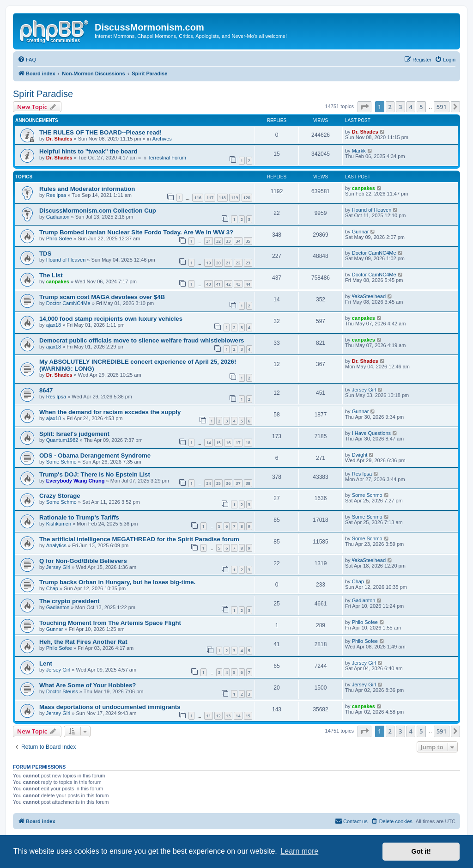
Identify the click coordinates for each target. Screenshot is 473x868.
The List (51, 275)
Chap (52, 588)
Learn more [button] (299, 851)
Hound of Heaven (372, 210)
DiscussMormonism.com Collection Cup (98, 211)
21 (228, 263)
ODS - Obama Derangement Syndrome (95, 455)
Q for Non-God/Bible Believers (83, 561)
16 (228, 443)
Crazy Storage (60, 496)
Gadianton (58, 217)
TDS (45, 254)
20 (218, 263)
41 (218, 284)
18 (248, 443)
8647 (46, 390)
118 (222, 198)
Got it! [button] (421, 851)
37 (238, 483)
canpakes (364, 188)
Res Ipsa (56, 195)
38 (248, 483)
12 (218, 716)
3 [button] (400, 107)
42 (228, 284)
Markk (359, 151)
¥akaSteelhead (369, 296)
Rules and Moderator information (87, 189)
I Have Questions (371, 433)
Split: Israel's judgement (74, 434)
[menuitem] (27, 60)
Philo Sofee (59, 238)
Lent (46, 663)
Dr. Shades (59, 139)
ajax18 (54, 325)
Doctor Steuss (62, 691)
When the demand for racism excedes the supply (110, 412)
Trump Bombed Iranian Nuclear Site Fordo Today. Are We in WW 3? (136, 232)
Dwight (360, 455)
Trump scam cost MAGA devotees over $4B (102, 297)
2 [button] (390, 107)
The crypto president (69, 601)
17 (238, 443)
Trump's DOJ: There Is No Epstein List (95, 474)
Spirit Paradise (43, 94)
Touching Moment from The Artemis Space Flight (110, 623)
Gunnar (361, 232)
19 (208, 263)
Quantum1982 (62, 440)
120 (247, 198)
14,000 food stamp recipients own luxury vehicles (111, 319)
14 (208, 443)
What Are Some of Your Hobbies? (88, 685)
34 (238, 241)
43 (238, 284)
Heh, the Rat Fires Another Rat (83, 642)
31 (208, 241)
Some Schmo (61, 462)
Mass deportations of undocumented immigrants (110, 707)
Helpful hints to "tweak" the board (88, 151)
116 (197, 198)
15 (218, 443)
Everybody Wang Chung (76, 481)
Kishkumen (59, 524)
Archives (162, 139)
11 (208, 716)
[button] (364, 107)
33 (228, 241)
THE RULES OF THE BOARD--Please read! (100, 132)
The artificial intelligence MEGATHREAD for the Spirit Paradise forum (139, 539)
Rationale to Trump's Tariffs (79, 517)
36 (228, 483)
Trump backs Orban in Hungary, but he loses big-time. (117, 582)
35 (248, 241)
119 (234, 198)
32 (218, 241)
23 (248, 263)
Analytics (56, 545)
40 (208, 284)
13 (228, 716)
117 (210, 198)
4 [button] (411, 107)
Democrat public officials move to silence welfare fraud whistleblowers (142, 340)
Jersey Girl (364, 390)
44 (248, 284)
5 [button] (421, 107)
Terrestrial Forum (167, 158)
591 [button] (442, 107)
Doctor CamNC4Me (374, 253)
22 (238, 263)
